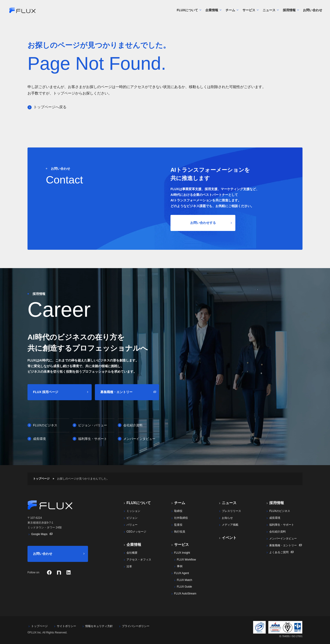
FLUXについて (187, 12)
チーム (230, 12)
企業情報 (212, 12)
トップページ (41, 479)
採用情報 (289, 12)
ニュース (269, 12)
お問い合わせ (311, 12)
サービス (249, 12)
